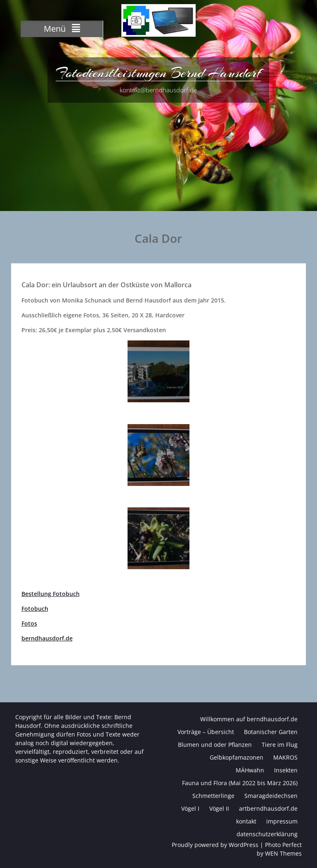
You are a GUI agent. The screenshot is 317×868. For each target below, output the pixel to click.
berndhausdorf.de (47, 638)
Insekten (286, 770)
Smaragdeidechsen (271, 796)
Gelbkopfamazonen (237, 757)
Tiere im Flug (280, 745)
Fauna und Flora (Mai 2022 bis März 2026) (240, 783)
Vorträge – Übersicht (206, 732)
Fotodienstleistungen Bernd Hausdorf (158, 73)
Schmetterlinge (213, 796)
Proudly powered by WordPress (215, 845)
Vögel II (219, 808)
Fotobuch (35, 609)
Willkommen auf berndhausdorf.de (249, 719)
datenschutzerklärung (267, 834)
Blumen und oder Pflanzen (215, 745)
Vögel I (190, 808)
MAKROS (285, 757)
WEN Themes (283, 853)
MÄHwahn (250, 770)
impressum (282, 821)
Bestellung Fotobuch (51, 594)
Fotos (29, 623)
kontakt (246, 821)
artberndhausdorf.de (268, 808)
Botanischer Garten (271, 732)
